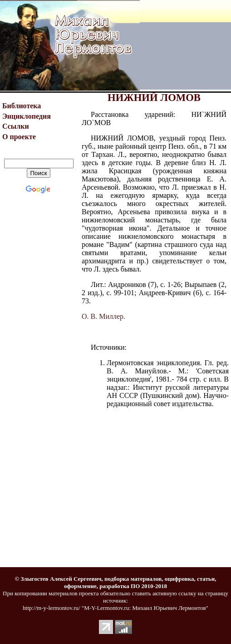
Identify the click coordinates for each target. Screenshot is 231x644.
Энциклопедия (27, 116)
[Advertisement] (185, 45)
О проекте (19, 137)
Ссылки (16, 126)
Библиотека (22, 106)
